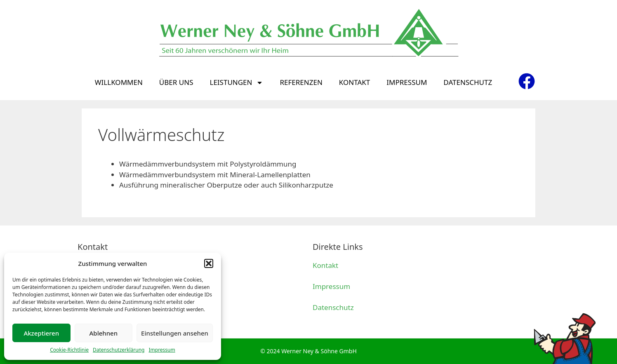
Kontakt (354, 82)
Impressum (162, 350)
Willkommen (119, 82)
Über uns (176, 82)
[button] (209, 263)
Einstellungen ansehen (175, 333)
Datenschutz (468, 82)
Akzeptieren (41, 333)
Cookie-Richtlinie (69, 350)
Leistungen (236, 83)
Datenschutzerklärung (119, 350)
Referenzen (301, 82)
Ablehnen (104, 333)
